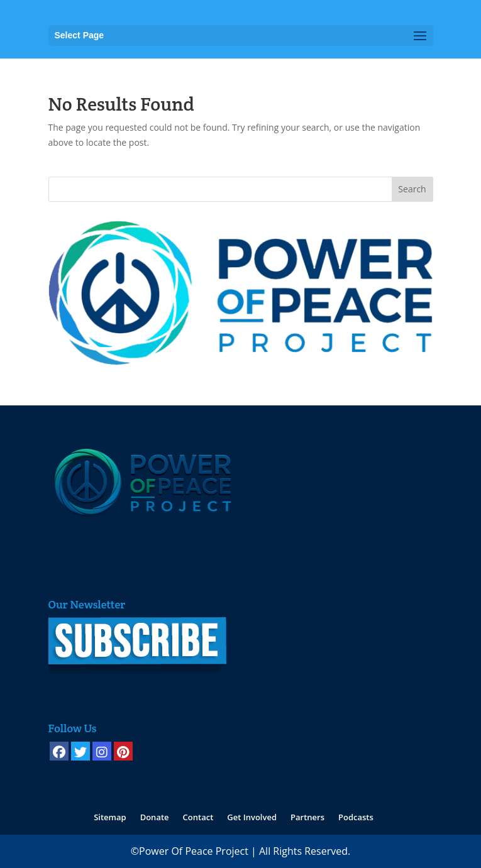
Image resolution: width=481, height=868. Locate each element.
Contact (198, 817)
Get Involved (252, 817)
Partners (307, 817)
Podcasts (356, 817)
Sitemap (110, 817)
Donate (155, 817)
